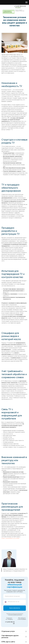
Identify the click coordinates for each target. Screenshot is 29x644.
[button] (13, 12)
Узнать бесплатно (15, 608)
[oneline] (15, 596)
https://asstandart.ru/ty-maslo (10, 538)
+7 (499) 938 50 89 (20, 6)
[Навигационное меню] (26, 2)
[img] (8, 7)
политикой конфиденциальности (15, 615)
